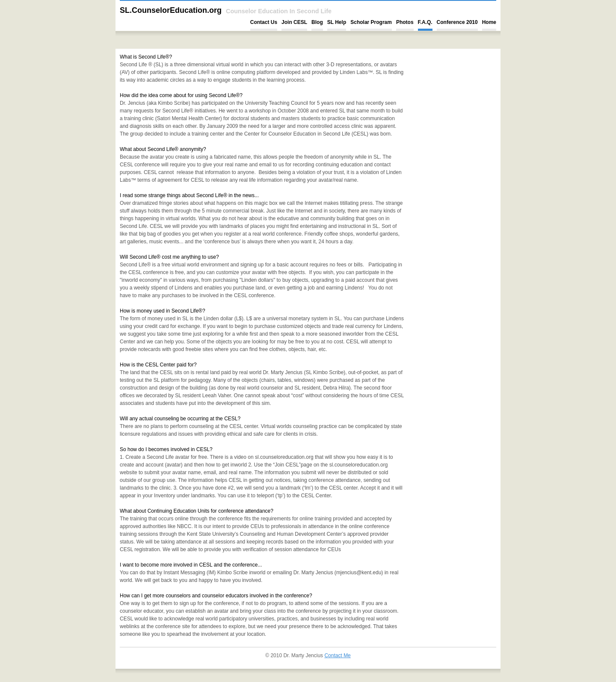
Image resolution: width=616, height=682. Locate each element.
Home (489, 22)
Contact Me (337, 655)
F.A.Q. (425, 22)
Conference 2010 (457, 22)
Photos (405, 22)
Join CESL (294, 22)
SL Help (337, 22)
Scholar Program (371, 22)
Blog (317, 22)
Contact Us (264, 22)
